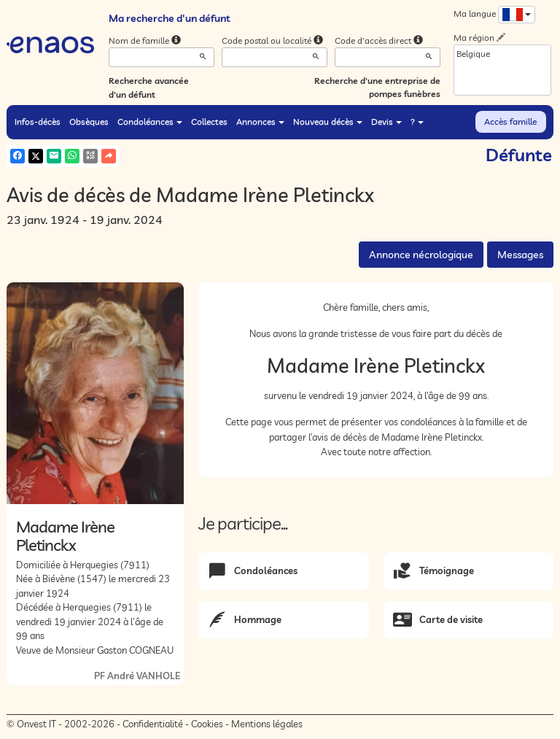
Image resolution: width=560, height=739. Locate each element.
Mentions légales (267, 724)
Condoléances (150, 121)
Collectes (209, 121)
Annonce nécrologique (421, 255)
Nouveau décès (328, 121)
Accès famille (510, 121)
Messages (520, 255)
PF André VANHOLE (137, 676)
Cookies (207, 724)
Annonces (260, 121)
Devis (386, 121)
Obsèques (89, 121)
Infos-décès (38, 121)
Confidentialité (153, 724)
